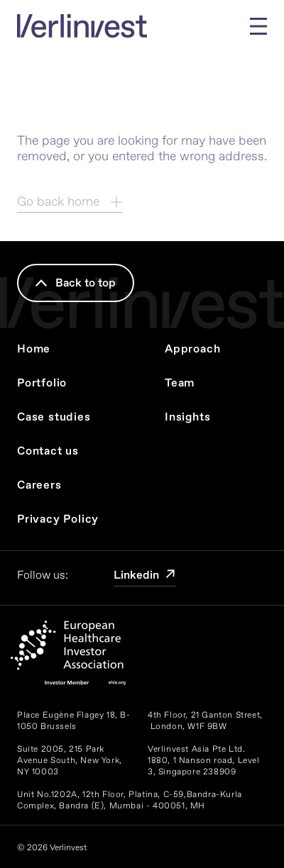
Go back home (70, 202)
